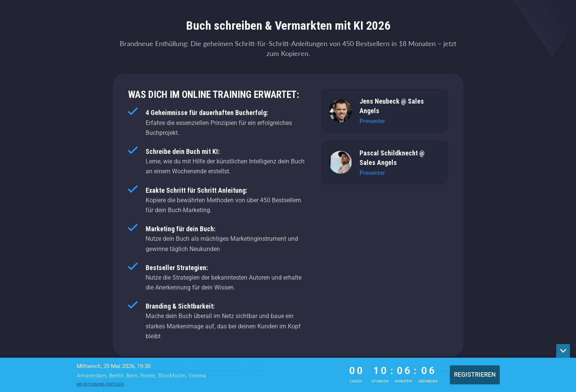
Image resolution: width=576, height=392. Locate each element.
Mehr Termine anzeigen (100, 384)
